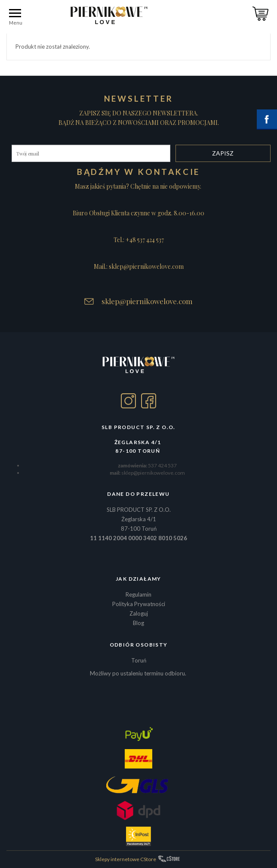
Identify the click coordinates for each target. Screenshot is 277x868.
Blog (138, 623)
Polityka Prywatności (139, 604)
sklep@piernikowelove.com (147, 301)
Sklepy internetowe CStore (126, 859)
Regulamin (138, 594)
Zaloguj (139, 613)
